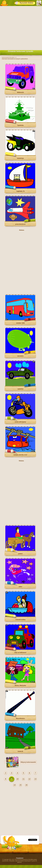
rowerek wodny (20, 620)
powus (20, 554)
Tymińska (20, 125)
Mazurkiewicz (20, 718)
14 (14, 785)
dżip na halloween (20, 653)
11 (23, 779)
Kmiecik (20, 751)
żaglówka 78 (20, 191)
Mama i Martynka (20, 685)
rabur (20, 587)
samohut (20, 389)
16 (26, 785)
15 (20, 785)
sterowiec (20, 356)
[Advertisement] (21, 28)
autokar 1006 (20, 323)
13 (35, 779)
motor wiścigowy (20, 422)
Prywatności (20, 858)
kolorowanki (31, 762)
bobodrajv (20, 158)
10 (17, 779)
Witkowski (20, 92)
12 (29, 779)
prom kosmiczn (20, 224)
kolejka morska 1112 (20, 455)
